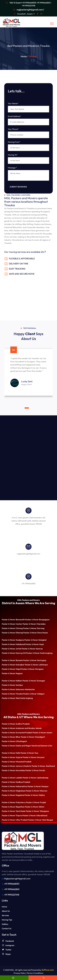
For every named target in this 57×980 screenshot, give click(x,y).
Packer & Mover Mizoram (36, 791)
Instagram (8, 945)
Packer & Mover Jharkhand (43, 766)
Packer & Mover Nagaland (13, 795)
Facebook (8, 941)
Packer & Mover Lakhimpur (36, 665)
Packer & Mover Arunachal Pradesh (17, 733)
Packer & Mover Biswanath (13, 620)
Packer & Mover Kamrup (32, 649)
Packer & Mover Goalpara (13, 640)
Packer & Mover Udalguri (34, 694)
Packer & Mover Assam (42, 733)
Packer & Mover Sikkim (35, 807)
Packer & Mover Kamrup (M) (14, 653)
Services (5, 915)
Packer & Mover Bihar (11, 737)
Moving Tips (7, 920)
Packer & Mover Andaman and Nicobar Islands (22, 728)
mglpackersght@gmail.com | (30, 10)
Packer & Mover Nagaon (12, 673)
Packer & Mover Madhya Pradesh (16, 782)
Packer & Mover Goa (29, 753)
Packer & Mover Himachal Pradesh (17, 762)
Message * (12, 168)
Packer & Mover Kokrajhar (13, 665)
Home (24, 56)
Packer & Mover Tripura (12, 815)
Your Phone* (13, 129)
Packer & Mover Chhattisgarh (14, 741)
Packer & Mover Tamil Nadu (14, 811)
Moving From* (14, 142)
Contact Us (7, 928)
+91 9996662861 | (44, 3)
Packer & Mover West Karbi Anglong (17, 698)
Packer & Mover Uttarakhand (35, 815)
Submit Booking (18, 187)
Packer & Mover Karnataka (13, 770)
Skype (6, 954)
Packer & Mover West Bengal (41, 820)
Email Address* (14, 116)
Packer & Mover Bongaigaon (37, 620)
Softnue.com (48, 970)
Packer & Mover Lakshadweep (35, 778)
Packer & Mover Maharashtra (14, 786)
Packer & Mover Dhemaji (12, 633)
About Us (6, 911)
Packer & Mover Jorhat (12, 649)
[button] (23, 408)
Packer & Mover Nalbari (12, 681)
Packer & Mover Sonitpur (12, 685)
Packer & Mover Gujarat (12, 757)
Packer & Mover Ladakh (12, 778)
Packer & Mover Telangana (37, 811)
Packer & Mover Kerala (35, 770)
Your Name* (13, 103)
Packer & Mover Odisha (35, 795)
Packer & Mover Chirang (12, 628)
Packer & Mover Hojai (35, 644)
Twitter (7, 950)
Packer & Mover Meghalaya (14, 791)
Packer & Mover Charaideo (34, 624)
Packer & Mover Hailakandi (13, 644)
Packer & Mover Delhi (11, 753)
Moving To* (13, 155)
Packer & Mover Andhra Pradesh (16, 724)
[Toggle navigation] (52, 24)
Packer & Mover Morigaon (32, 669)
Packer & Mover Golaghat (35, 640)
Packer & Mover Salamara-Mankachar (18, 689)
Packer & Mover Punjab (36, 802)
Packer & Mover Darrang (34, 628)
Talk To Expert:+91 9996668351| (23, 3)
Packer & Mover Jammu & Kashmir (17, 766)
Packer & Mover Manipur (38, 786)
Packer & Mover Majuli (11, 669)
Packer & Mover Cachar (12, 624)
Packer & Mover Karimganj (35, 660)
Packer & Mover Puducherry (14, 802)
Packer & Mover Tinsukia (12, 694)
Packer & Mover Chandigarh (33, 737)
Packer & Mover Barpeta (12, 660)
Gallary (5, 924)
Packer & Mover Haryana (34, 757)
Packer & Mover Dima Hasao (36, 633)
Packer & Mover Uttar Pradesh (15, 820)
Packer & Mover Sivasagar (34, 681)
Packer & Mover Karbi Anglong (39, 653)
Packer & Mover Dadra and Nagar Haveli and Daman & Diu (27, 746)
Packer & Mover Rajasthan (13, 807)
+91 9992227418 (28, 6)
